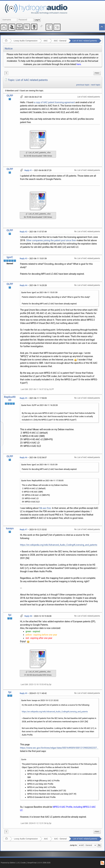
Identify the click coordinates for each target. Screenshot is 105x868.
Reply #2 (23, 232)
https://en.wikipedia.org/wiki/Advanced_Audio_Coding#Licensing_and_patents (59, 545)
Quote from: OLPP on (39, 405)
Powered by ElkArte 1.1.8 (10, 863)
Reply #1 (28, 170)
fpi (10, 615)
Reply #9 (23, 693)
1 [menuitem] (6, 73)
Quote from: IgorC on (39, 292)
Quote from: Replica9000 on (42, 481)
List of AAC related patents (85, 41)
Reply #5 (23, 398)
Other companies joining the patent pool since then (51, 240)
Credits (23, 863)
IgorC (10, 257)
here (79, 64)
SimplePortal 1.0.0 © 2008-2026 (39, 863)
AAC (46, 41)
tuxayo (10, 528)
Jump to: (73, 845)
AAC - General (60, 41)
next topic (96, 85)
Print (97, 73)
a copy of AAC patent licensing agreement (54, 102)
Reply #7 (23, 530)
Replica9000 (10, 399)
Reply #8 (28, 616)
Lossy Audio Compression (25, 41)
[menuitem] (97, 73)
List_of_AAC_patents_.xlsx (38, 153)
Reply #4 (23, 285)
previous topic (83, 85)
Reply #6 (23, 458)
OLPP (10, 96)
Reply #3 (23, 259)
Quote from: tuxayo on (40, 700)
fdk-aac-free (45, 508)
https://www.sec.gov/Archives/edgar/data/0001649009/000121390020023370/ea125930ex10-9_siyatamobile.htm (59, 748)
